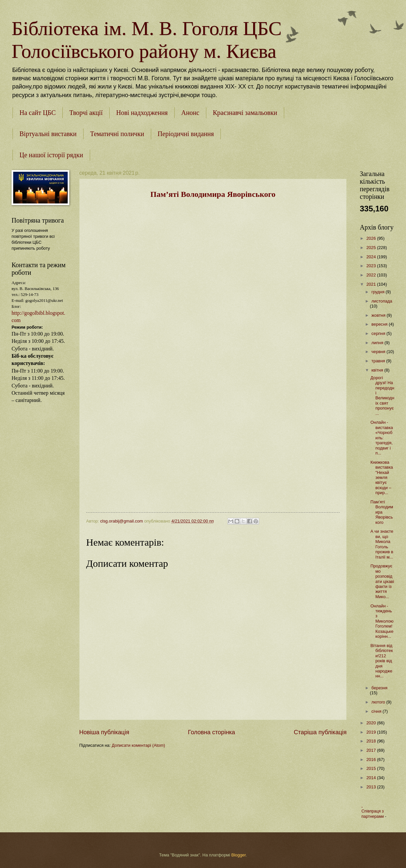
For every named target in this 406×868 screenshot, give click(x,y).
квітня (378, 370)
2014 (372, 778)
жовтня (379, 315)
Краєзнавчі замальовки (245, 113)
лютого (379, 702)
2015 (372, 768)
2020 (372, 723)
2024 (372, 257)
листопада (382, 301)
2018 (372, 741)
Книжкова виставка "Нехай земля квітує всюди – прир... (382, 478)
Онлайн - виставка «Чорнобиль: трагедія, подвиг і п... (382, 438)
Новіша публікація (104, 732)
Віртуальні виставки (48, 134)
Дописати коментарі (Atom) (138, 745)
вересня (380, 324)
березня (379, 688)
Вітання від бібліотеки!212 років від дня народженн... (382, 661)
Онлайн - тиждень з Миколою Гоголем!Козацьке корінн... (382, 621)
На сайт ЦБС (38, 113)
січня (377, 711)
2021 (372, 284)
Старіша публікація (320, 732)
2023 (372, 266)
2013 (372, 787)
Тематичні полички (117, 134)
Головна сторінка (211, 732)
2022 (372, 275)
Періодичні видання (186, 134)
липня (378, 343)
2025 (372, 248)
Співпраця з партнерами (373, 814)
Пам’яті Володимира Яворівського (382, 512)
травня (379, 361)
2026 (372, 238)
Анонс (190, 113)
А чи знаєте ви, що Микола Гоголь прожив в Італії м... (382, 544)
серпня (379, 333)
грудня (378, 292)
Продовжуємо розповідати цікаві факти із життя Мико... (382, 581)
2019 (372, 732)
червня (379, 352)
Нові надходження (142, 113)
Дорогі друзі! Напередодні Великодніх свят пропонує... (382, 396)
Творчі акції (86, 113)
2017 (372, 750)
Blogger (239, 855)
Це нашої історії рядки (51, 155)
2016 (372, 759)
